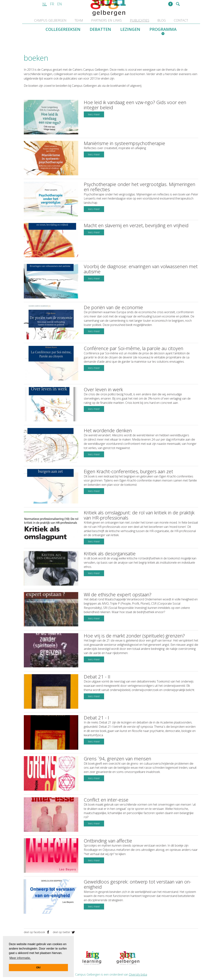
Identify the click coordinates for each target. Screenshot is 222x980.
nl (45, 4)
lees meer (94, 114)
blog (162, 20)
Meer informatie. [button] (20, 958)
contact (181, 20)
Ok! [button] (38, 967)
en (60, 4)
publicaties (140, 20)
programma (163, 29)
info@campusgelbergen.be (139, 965)
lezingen (130, 29)
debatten (100, 29)
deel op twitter (64, 915)
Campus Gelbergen (50, 20)
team (79, 20)
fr (52, 4)
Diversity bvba (138, 958)
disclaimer (166, 965)
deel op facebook (37, 915)
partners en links (106, 20)
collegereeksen (63, 29)
